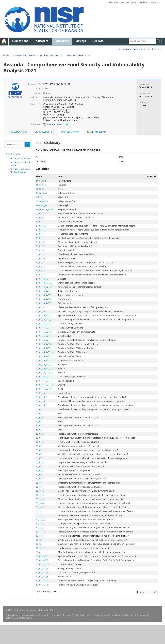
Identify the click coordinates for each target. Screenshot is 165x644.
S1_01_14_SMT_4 (44, 291)
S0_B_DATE (41, 181)
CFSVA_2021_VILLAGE (21, 158)
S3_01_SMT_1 (42, 556)
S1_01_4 (40, 222)
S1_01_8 (40, 250)
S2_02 (39, 422)
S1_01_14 (41, 275)
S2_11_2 (40, 515)
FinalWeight (42, 205)
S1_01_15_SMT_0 (44, 389)
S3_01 (39, 552)
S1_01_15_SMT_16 (45, 377)
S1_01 (39, 213)
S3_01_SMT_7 (42, 581)
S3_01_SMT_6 (42, 577)
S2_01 (39, 413)
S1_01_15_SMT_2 (44, 320)
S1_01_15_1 (42, 393)
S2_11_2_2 (41, 520)
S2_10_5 (40, 507)
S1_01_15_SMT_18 (45, 385)
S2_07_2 (40, 458)
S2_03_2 (40, 434)
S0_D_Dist (41, 189)
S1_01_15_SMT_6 (44, 336)
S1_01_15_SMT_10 (45, 352)
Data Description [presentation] (70, 132)
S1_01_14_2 (42, 307)
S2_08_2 (40, 471)
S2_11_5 (40, 536)
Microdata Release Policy (131, 49)
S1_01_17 (41, 409)
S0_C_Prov (41, 185)
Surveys (81, 41)
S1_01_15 (41, 311)
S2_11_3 (40, 524)
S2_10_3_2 (41, 499)
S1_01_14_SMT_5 (44, 295)
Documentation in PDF (56, 124)
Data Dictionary (75, 55)
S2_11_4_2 (41, 532)
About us (113, 2)
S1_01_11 (41, 263)
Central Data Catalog (24, 55)
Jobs (134, 2)
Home (6, 55)
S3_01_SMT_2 (42, 560)
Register (158, 49)
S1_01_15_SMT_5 (44, 332)
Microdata (62, 41)
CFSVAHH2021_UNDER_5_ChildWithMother (23, 171)
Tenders (143, 2)
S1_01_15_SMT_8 (44, 344)
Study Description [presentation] (44, 132)
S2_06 (39, 450)
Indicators (41, 41)
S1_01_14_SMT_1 (44, 279)
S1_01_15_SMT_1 (44, 315)
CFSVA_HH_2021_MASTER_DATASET (23, 164)
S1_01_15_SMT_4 (44, 328)
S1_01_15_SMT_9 (44, 348)
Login (148, 49)
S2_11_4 (40, 528)
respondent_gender (45, 209)
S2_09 (39, 475)
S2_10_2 (40, 491)
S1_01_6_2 (41, 242)
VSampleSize (42, 201)
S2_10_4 (40, 503)
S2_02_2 (40, 426)
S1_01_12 (41, 266)
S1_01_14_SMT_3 (44, 287)
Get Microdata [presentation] (96, 132)
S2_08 (39, 466)
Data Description (13, 154)
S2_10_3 (40, 495)
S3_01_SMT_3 (42, 564)
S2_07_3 (40, 462)
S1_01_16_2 (42, 405)
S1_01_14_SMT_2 (44, 283)
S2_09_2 (40, 479)
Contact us (155, 2)
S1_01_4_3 (41, 230)
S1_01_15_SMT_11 (45, 356)
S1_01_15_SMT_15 (45, 373)
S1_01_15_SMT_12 (45, 360)
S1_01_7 (40, 246)
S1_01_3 (40, 218)
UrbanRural (42, 193)
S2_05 (39, 446)
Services (125, 2)
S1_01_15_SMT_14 (45, 368)
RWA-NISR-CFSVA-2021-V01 (51, 55)
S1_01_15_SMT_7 (44, 340)
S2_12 (39, 540)
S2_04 (39, 438)
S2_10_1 (40, 487)
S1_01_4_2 (41, 226)
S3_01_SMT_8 (42, 585)
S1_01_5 (40, 234)
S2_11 (39, 511)
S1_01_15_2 (42, 397)
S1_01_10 (41, 258)
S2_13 (39, 544)
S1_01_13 (41, 271)
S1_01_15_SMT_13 (45, 365)
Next (155, 592)
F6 (89, 55)
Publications (20, 41)
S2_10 (39, 483)
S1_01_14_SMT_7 (44, 303)
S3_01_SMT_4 (42, 568)
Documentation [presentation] (19, 132)
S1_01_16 (41, 401)
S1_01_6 (40, 238)
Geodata (98, 41)
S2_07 (39, 454)
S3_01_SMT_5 (42, 573)
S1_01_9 (40, 254)
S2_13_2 (40, 548)
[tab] (19, 132)
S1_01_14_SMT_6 (44, 299)
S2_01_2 (40, 418)
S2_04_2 (40, 442)
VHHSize (40, 197)
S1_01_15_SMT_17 (45, 381)
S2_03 (39, 430)
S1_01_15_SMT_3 (44, 324)
